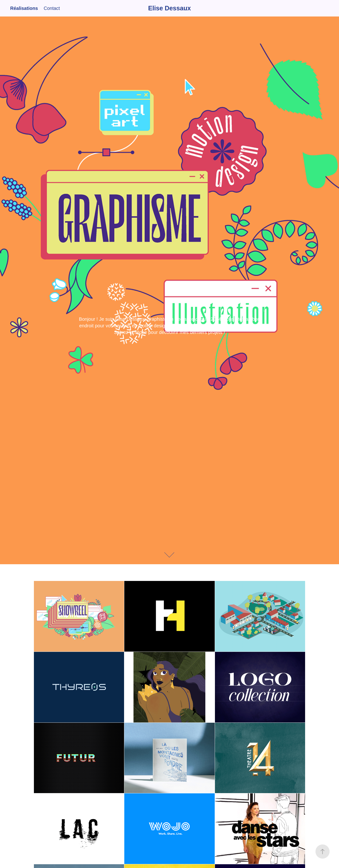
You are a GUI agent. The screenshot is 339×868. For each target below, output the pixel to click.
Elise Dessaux (169, 8)
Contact (52, 8)
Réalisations (24, 8)
